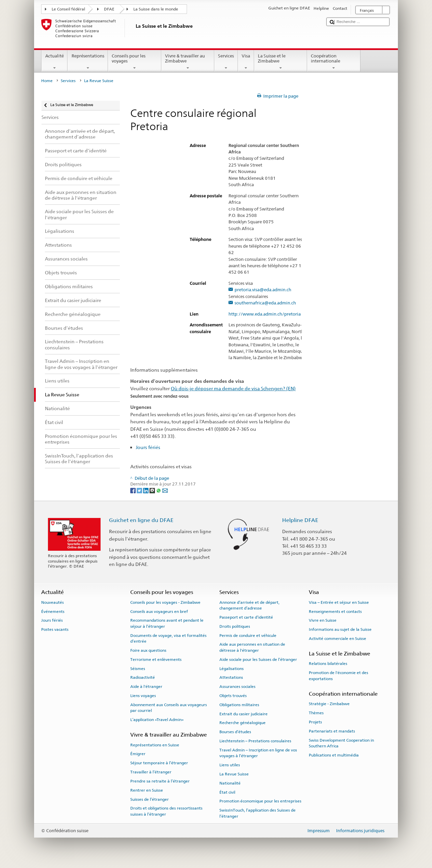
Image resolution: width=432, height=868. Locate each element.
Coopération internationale (334, 62)
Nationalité (230, 783)
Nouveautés (52, 602)
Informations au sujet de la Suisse (340, 629)
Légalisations (232, 668)
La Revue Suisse (234, 774)
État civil (227, 792)
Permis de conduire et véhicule (248, 635)
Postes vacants (55, 629)
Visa (246, 62)
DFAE (109, 9)
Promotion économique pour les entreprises (260, 801)
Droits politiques (235, 626)
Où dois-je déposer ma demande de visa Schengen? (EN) (233, 388)
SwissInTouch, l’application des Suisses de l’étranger (258, 813)
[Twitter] (140, 490)
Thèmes (316, 713)
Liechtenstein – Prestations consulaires (255, 741)
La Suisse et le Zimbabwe (281, 62)
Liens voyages (143, 696)
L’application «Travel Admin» (157, 720)
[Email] (165, 490)
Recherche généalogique (242, 723)
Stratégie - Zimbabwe (329, 704)
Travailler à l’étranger (151, 772)
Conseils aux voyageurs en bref (159, 611)
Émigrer (138, 754)
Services (226, 62)
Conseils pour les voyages (135, 62)
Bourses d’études (235, 732)
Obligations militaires (239, 705)
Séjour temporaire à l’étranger (159, 763)
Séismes (138, 668)
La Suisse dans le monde (156, 9)
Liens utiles (230, 765)
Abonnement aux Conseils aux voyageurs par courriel (169, 708)
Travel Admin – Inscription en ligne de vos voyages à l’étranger (258, 753)
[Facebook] (133, 490)
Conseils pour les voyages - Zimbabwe (165, 602)
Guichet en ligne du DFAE (141, 520)
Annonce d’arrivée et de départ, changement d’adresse (249, 605)
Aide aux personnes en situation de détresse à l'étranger (252, 647)
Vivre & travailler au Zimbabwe (188, 62)
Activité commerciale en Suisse (337, 639)
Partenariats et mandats (332, 731)
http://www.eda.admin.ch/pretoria (268, 314)
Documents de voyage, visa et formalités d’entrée (168, 638)
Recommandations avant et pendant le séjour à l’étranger (167, 623)
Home (47, 81)
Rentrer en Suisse (147, 790)
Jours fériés (148, 447)
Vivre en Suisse (323, 620)
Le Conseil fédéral (68, 9)
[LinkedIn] (146, 490)
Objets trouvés (233, 696)
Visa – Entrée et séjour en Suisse (339, 602)
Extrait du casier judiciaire (244, 714)
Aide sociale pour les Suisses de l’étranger (258, 660)
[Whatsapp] (159, 490)
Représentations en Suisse (155, 745)
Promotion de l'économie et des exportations (339, 676)
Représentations (88, 62)
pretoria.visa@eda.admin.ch (263, 290)
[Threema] (153, 490)
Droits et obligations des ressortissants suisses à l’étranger (166, 811)
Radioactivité (143, 677)
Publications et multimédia (334, 755)
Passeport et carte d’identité (246, 617)
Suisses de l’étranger (150, 799)
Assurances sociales (237, 687)
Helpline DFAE (300, 520)
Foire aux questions (148, 650)
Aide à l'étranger (146, 687)
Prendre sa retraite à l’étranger (160, 781)
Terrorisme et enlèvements (156, 660)
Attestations (231, 677)
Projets (315, 722)
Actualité (55, 62)
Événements (53, 611)
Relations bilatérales (328, 664)
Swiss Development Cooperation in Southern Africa (341, 743)
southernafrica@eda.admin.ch (265, 303)
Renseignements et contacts (335, 611)
